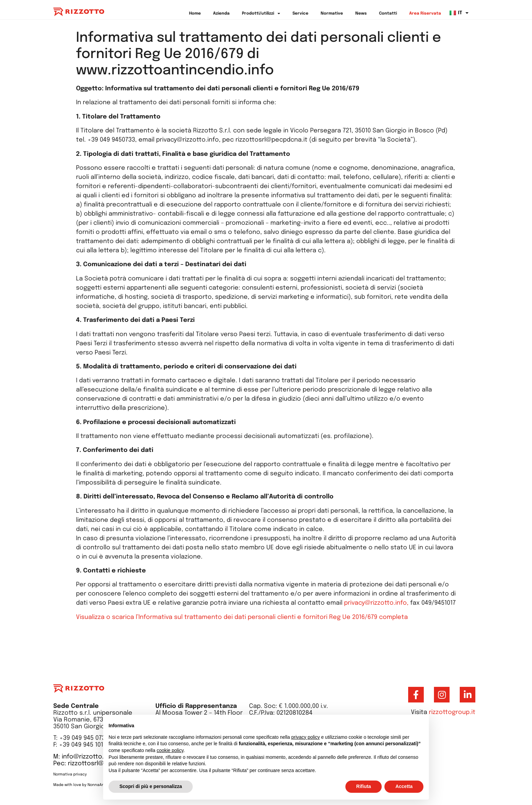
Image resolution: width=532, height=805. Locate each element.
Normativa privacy (71, 774)
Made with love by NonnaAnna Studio (88, 785)
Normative (332, 14)
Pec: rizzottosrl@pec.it (87, 764)
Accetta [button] (404, 786)
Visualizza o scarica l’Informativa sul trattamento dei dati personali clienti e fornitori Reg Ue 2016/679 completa (242, 617)
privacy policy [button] (306, 737)
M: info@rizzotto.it (81, 757)
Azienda (221, 14)
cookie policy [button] (170, 750)
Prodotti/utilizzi (261, 14)
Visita (443, 712)
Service (300, 14)
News (361, 14)
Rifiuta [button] (364, 786)
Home (195, 14)
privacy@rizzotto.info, (377, 603)
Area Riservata (425, 14)
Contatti (388, 14)
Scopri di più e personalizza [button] (151, 786)
